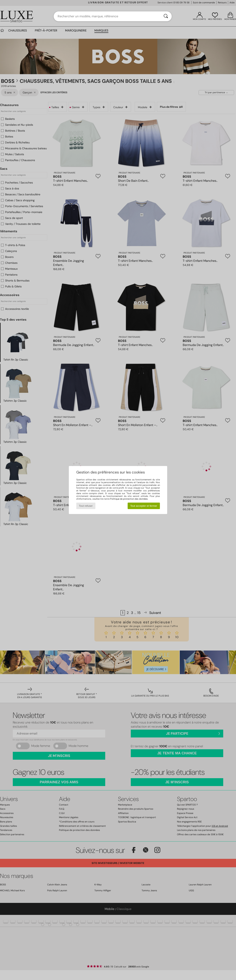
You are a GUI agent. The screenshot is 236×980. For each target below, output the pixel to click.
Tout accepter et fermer (144, 506)
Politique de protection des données (129, 499)
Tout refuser (86, 506)
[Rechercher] (166, 16)
